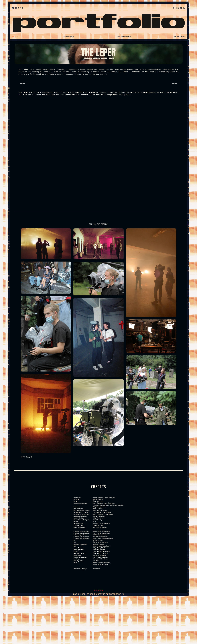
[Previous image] (22, 99)
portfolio (99, 23)
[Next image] (175, 99)
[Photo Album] (98, 99)
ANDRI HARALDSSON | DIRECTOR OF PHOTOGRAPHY (98, 641)
